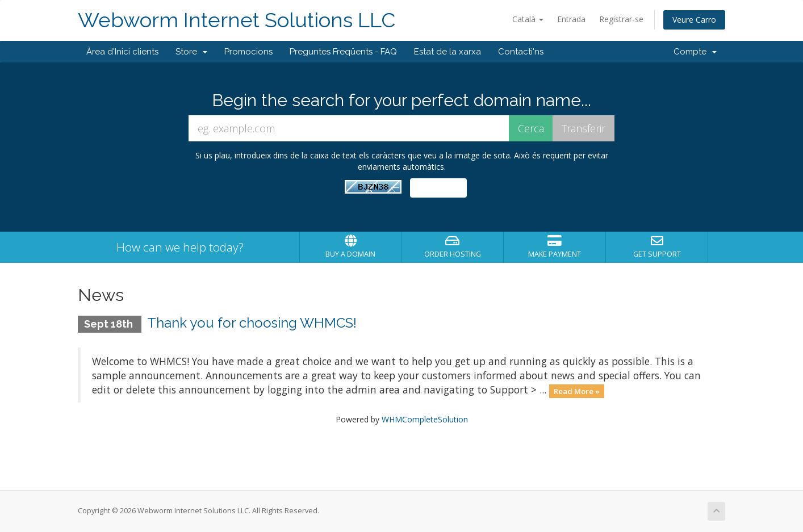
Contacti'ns (521, 52)
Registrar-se (621, 19)
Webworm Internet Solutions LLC (237, 20)
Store (191, 52)
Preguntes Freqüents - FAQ (343, 52)
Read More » (577, 391)
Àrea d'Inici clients (122, 52)
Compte (695, 52)
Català (528, 19)
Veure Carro (694, 20)
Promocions (248, 52)
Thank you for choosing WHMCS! (252, 323)
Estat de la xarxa (447, 52)
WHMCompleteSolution (425, 419)
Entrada (571, 19)
